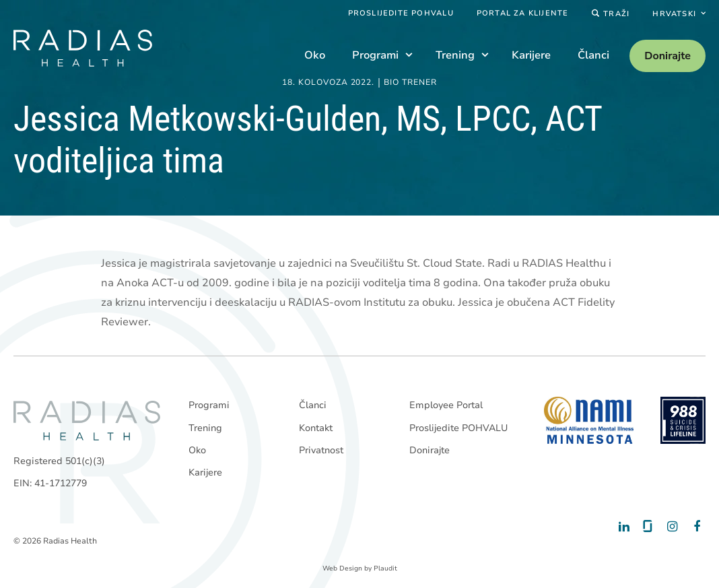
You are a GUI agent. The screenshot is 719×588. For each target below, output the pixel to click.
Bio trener (410, 83)
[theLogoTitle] (83, 48)
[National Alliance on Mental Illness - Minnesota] (589, 420)
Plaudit (385, 568)
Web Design (342, 568)
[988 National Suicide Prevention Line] (683, 420)
